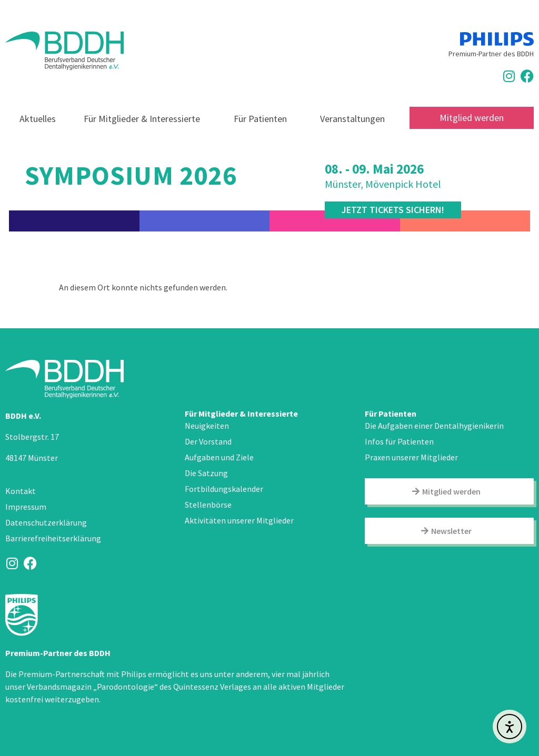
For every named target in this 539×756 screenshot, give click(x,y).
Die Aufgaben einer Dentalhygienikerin (434, 426)
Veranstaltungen (352, 119)
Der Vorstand (208, 441)
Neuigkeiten (207, 426)
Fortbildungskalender (224, 489)
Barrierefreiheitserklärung (53, 538)
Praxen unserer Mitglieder (411, 457)
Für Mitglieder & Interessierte (144, 119)
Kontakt (21, 491)
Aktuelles (38, 119)
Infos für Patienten (399, 441)
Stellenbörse (208, 505)
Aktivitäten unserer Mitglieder (239, 520)
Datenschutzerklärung (46, 522)
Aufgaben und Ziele (219, 457)
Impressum (26, 507)
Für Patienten (263, 119)
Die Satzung (206, 473)
